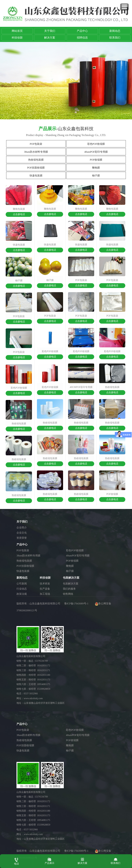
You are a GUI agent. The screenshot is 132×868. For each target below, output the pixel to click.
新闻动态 (115, 31)
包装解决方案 (71, 584)
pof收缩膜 (112, 494)
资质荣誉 (22, 538)
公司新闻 (22, 584)
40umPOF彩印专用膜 (96, 152)
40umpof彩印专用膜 (81, 387)
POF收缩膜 (96, 160)
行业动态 (22, 589)
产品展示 (49, 860)
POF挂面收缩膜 (36, 168)
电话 (16, 861)
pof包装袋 (19, 316)
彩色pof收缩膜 (19, 388)
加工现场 (45, 594)
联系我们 (115, 38)
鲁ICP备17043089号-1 (76, 604)
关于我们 (50, 31)
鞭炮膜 (96, 168)
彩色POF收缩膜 (96, 144)
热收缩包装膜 (36, 160)
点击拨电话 (19, 214)
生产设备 (45, 589)
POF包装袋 (36, 144)
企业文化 (22, 533)
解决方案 (50, 38)
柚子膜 (96, 176)
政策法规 (22, 594)
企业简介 (22, 528)
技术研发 (45, 584)
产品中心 (82, 31)
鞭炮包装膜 (19, 209)
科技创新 (17, 38)
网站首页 (17, 31)
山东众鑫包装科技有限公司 (45, 604)
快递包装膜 (36, 176)
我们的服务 (69, 589)
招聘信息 (82, 38)
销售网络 (68, 594)
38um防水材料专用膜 (36, 152)
